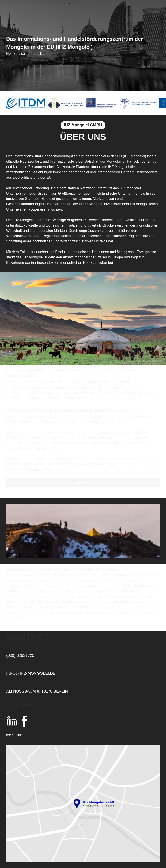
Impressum (14, 735)
